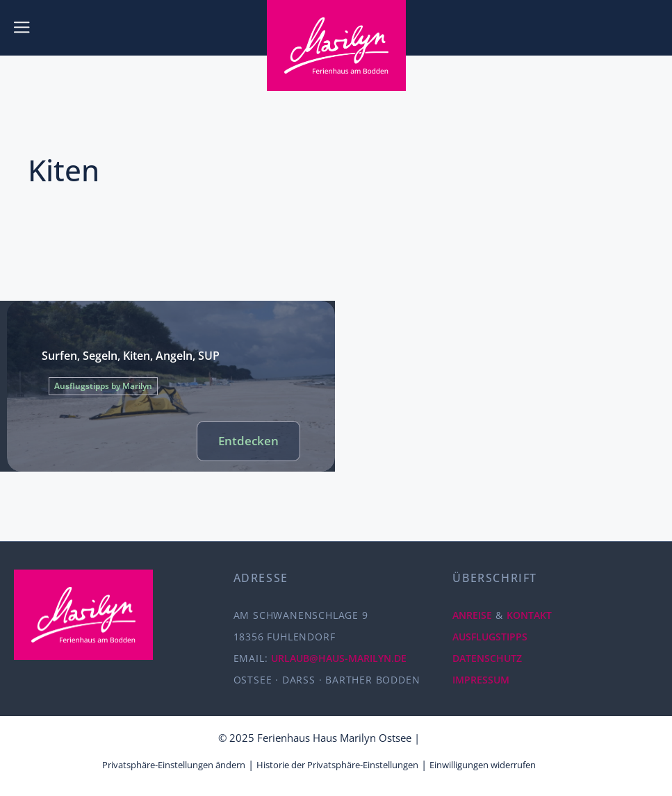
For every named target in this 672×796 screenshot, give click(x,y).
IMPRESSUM (481, 680)
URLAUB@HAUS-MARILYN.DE (339, 658)
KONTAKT (529, 615)
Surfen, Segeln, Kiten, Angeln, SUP (131, 356)
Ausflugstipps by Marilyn (103, 386)
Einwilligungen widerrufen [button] (483, 765)
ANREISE (472, 615)
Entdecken (248, 441)
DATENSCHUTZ (487, 658)
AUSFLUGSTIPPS (490, 637)
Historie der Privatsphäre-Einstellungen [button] (337, 765)
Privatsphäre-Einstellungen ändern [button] (174, 765)
